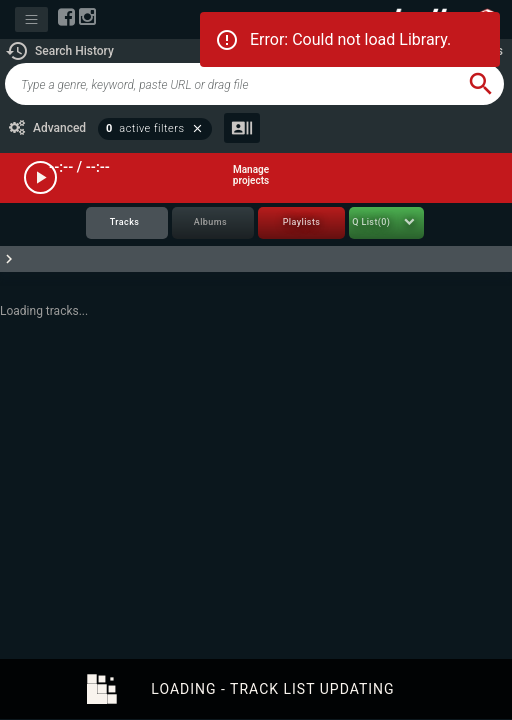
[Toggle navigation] (31, 19)
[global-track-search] (231, 84)
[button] (59, 51)
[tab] (127, 223)
